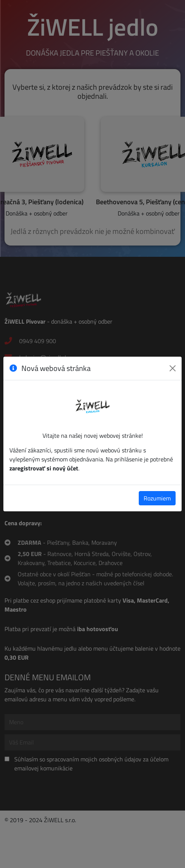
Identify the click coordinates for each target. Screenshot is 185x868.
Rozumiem (157, 498)
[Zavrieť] (173, 368)
